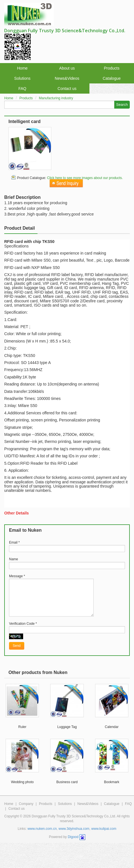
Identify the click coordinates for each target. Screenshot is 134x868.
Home (22, 68)
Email (14, 542)
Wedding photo (22, 782)
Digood (73, 837)
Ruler (22, 727)
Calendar (112, 727)
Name (14, 559)
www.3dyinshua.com (74, 829)
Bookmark (112, 782)
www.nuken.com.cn (42, 829)
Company (26, 804)
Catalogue (112, 78)
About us (67, 68)
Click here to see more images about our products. (85, 178)
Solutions (22, 78)
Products (112, 68)
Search (122, 105)
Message (17, 576)
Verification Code (23, 624)
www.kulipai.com (104, 829)
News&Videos (67, 78)
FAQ (22, 89)
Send (17, 646)
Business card (67, 782)
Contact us (67, 89)
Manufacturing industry (56, 98)
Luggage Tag (67, 727)
